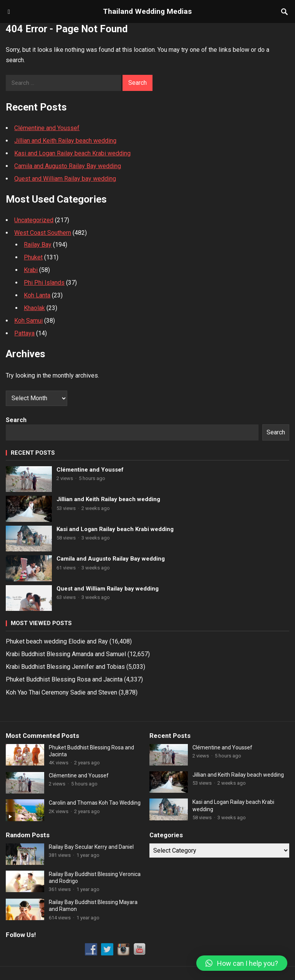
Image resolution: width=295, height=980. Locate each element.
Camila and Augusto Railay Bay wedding (68, 166)
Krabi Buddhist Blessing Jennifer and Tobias (65, 667)
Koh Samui (28, 321)
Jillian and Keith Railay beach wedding (65, 141)
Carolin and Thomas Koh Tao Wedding (95, 803)
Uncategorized (34, 220)
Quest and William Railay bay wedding (65, 179)
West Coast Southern (43, 233)
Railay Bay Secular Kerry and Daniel (91, 847)
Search (16, 420)
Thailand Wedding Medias (147, 11)
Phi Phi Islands (44, 283)
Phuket (33, 257)
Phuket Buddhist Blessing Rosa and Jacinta (64, 679)
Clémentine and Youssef (47, 128)
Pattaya (24, 333)
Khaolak (34, 308)
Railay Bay (38, 245)
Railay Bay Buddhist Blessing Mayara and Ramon (93, 906)
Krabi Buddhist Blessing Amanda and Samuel (66, 654)
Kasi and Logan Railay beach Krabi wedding (72, 153)
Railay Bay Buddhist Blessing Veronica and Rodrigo (95, 878)
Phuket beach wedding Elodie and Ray (57, 641)
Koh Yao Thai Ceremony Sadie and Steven (61, 692)
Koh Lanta (37, 295)
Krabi (31, 270)
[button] (242, 963)
